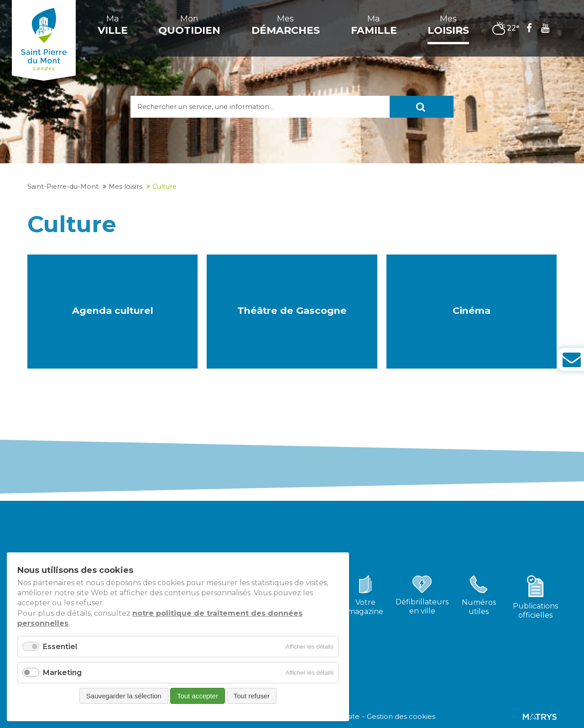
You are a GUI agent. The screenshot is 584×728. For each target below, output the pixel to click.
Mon (189, 25)
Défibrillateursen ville (422, 606)
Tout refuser (252, 696)
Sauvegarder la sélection (124, 696)
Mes (286, 25)
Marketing (62, 673)
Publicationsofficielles (535, 611)
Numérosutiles (479, 607)
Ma (113, 25)
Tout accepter (198, 696)
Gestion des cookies (401, 717)
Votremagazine (365, 607)
